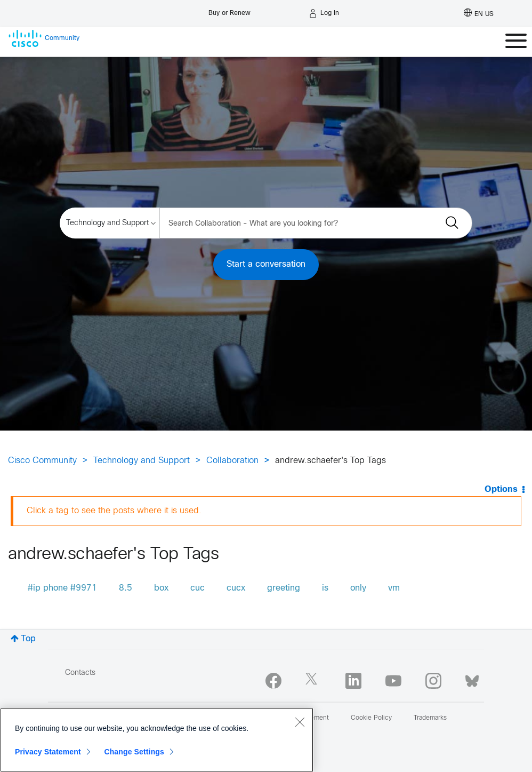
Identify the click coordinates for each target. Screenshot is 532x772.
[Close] (300, 722)
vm (394, 588)
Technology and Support (142, 461)
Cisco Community (42, 461)
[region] (157, 740)
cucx (236, 588)
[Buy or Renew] (229, 10)
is (325, 588)
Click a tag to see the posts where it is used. (114, 511)
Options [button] (501, 490)
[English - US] (479, 13)
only (358, 588)
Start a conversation (266, 264)
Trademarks (430, 718)
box (161, 588)
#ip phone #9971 (62, 588)
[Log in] (324, 13)
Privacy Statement (48, 752)
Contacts (80, 673)
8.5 (126, 588)
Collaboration (232, 461)
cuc (198, 588)
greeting (284, 588)
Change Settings (134, 752)
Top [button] (28, 639)
